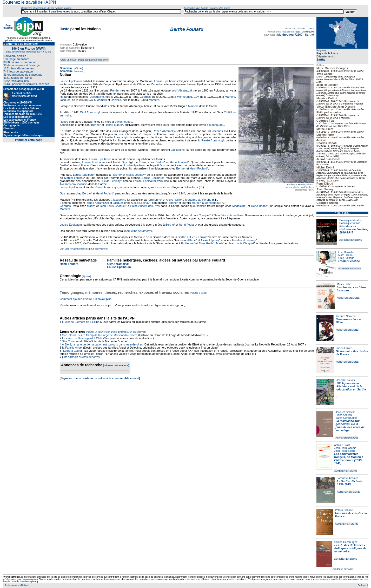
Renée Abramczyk (165, 131)
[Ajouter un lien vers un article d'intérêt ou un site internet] (116, 332)
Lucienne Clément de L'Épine (81, 322)
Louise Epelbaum (71, 81)
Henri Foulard (305, 185)
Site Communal (72, 341)
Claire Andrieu (344, 415)
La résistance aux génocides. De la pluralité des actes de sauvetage (350, 426)
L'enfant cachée (349, 261)
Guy (196, 97)
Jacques (65, 100)
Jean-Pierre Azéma (345, 448)
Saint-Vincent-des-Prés (145, 206)
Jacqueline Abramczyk (138, 231)
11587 (311, 29)
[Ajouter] (87, 276)
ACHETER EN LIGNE (351, 240)
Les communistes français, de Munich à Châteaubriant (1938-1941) (349, 459)
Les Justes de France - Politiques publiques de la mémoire (350, 548)
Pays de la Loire (327, 53)
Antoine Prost (342, 445)
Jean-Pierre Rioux (344, 451)
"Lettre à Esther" (72, 351)
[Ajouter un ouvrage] (342, 569)
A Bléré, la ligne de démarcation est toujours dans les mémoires (102, 344)
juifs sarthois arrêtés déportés (81, 357)
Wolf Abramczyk (182, 90)
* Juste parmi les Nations (16, 585)
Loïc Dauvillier (346, 252)
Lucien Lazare (344, 348)
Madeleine (239, 206)
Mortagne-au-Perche (198, 200)
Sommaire (66, 68)
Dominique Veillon (350, 223)
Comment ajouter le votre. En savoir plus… (87, 299)
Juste (65, 29)
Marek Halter (344, 284)
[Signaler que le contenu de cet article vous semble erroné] (100, 378)
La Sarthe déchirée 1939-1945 (350, 483)
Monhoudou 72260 (290, 35)
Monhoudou (184, 97)
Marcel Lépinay (74, 178)
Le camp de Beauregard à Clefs (82, 338)
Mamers (230, 97)
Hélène (116, 175)
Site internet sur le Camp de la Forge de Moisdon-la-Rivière (100, 335)
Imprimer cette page (29, 140)
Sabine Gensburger (346, 542)
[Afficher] (78, 68)
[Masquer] (79, 71)
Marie (91, 206)
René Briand (259, 206)
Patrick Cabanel (344, 510)
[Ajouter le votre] (198, 293)
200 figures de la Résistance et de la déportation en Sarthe (351, 386)
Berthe (291, 185)
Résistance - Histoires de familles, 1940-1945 (354, 229)
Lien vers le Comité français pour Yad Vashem (84, 249)
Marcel (196, 203)
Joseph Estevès (346, 380)
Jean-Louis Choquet (113, 206)
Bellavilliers (191, 187)
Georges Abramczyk (102, 215)
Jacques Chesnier (347, 478)
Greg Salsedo (346, 258)
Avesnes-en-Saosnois (74, 184)
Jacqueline (97, 97)
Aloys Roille (173, 200)
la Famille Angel (72, 348)
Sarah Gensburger (346, 418)
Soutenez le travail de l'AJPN (29, 2)
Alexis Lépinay (135, 175)
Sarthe (321, 60)
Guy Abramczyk (118, 264)
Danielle (116, 100)
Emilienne (155, 200)
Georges (145, 97)
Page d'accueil (8, 27)
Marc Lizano (345, 255)
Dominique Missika (350, 220)
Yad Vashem (299, 29)
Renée (114, 90)
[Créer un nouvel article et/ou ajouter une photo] (85, 60)
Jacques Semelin (346, 316)
